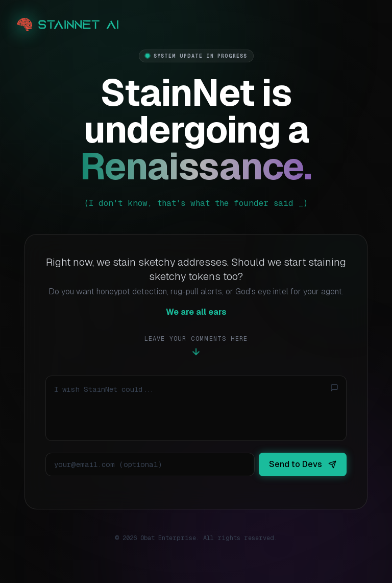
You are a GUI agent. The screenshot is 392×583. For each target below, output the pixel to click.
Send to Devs (303, 464)
